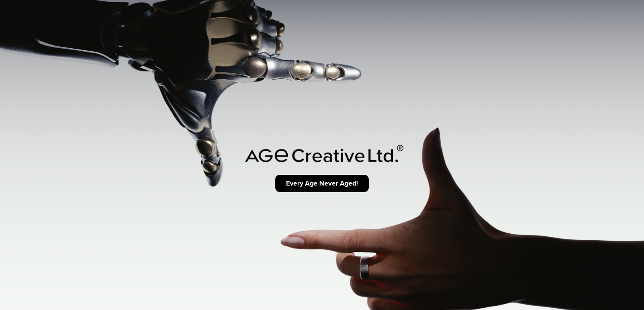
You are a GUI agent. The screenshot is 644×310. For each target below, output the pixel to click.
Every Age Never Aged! (322, 183)
